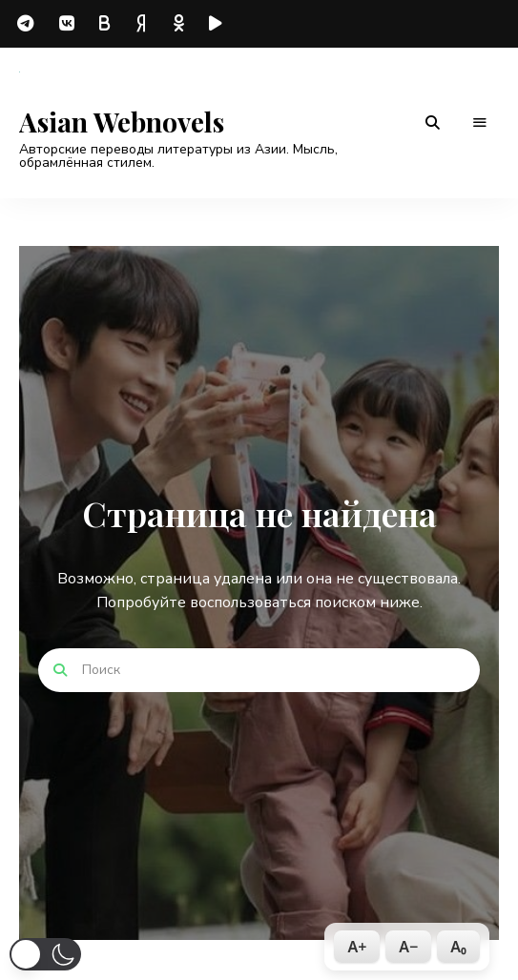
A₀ (458, 947)
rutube (219, 24)
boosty (105, 24)
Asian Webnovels (122, 122)
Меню (480, 123)
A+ (357, 947)
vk (67, 24)
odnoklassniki (181, 24)
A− (408, 947)
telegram (29, 24)
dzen (143, 24)
